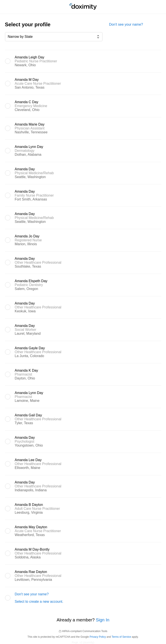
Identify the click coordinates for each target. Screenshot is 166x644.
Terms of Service (121, 637)
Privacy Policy (98, 637)
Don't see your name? (126, 24)
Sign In (102, 620)
